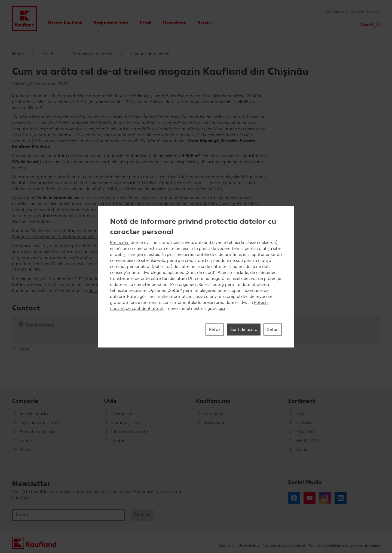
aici (222, 308)
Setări (273, 329)
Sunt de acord (244, 329)
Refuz (215, 329)
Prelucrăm (120, 242)
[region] (196, 277)
